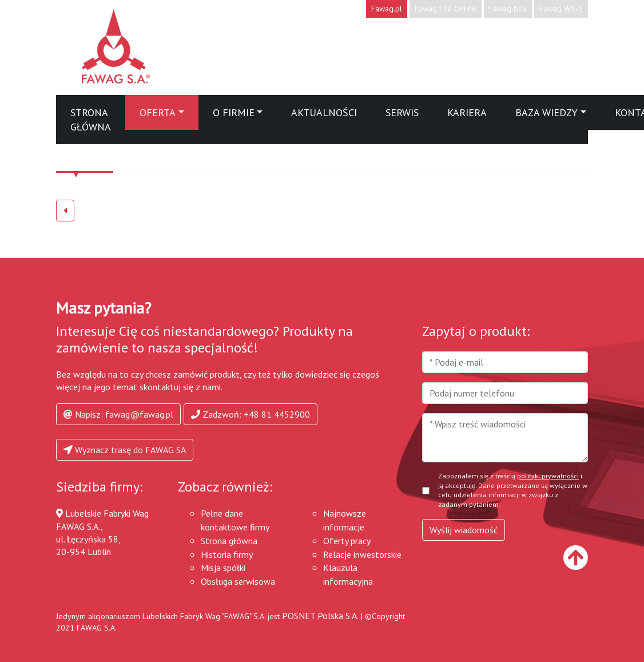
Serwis (402, 112)
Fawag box (508, 9)
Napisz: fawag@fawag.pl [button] (118, 414)
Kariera (467, 112)
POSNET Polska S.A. (320, 616)
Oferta (158, 112)
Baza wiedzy (546, 112)
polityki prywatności (548, 476)
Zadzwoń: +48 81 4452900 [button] (251, 414)
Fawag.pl (387, 9)
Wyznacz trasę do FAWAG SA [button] (125, 450)
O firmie (234, 112)
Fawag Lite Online (446, 9)
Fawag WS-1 (561, 9)
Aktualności (324, 112)
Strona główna (91, 120)
